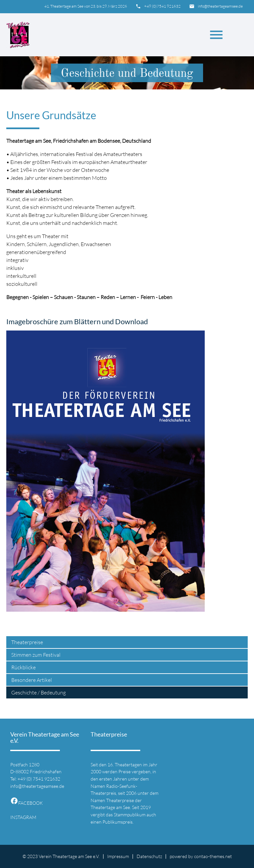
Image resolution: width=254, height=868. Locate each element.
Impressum (118, 856)
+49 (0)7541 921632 (162, 6)
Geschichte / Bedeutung (39, 692)
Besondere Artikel (32, 680)
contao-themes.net (213, 856)
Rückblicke (23, 667)
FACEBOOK (26, 803)
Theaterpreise (27, 642)
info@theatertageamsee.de (220, 6)
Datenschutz (149, 856)
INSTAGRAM (23, 817)
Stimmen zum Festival (36, 655)
